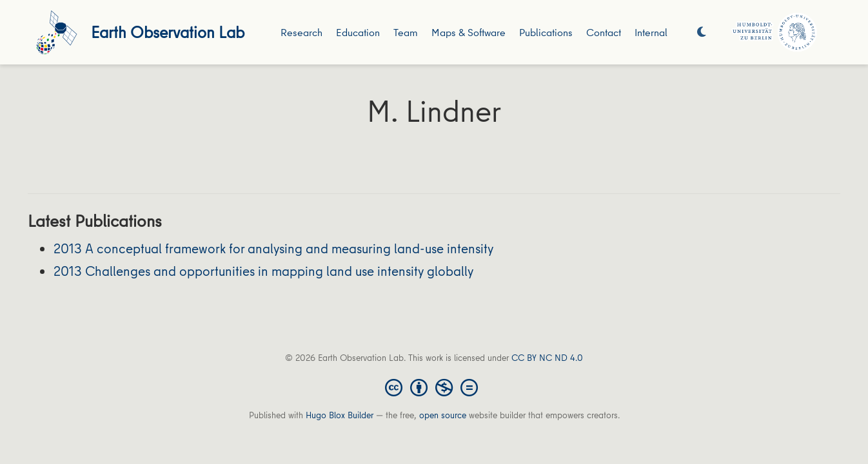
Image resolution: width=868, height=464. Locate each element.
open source (443, 415)
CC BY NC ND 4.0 (547, 358)
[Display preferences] (702, 33)
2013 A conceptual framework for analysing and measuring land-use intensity (273, 248)
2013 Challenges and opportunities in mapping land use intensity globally (263, 271)
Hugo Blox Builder (340, 415)
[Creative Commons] (434, 387)
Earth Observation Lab (168, 32)
